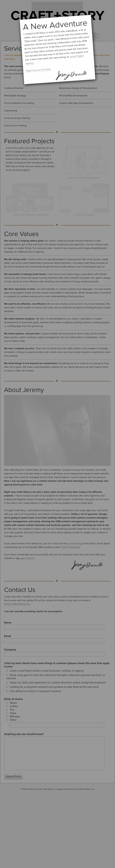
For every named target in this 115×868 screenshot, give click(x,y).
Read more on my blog (38, 70)
